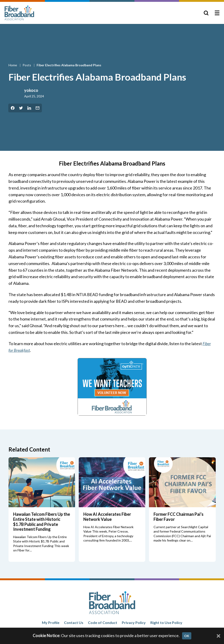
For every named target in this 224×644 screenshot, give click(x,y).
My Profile (51, 622)
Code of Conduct (103, 622)
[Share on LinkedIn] (29, 108)
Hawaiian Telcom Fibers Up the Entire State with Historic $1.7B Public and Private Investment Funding (42, 522)
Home (13, 65)
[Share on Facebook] (13, 108)
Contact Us (74, 622)
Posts (27, 65)
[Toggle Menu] (217, 13)
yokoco (31, 90)
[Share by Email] (38, 108)
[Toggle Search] (206, 13)
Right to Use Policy (166, 622)
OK (187, 636)
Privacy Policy (134, 622)
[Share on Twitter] (21, 108)
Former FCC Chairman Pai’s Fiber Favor (179, 517)
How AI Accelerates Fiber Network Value (107, 517)
